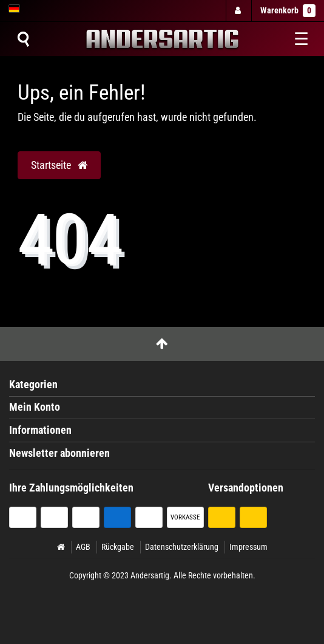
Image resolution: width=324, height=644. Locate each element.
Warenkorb (288, 11)
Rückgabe (118, 547)
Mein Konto (35, 407)
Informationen (40, 430)
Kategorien (33, 385)
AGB (83, 547)
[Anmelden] (238, 11)
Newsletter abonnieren (59, 453)
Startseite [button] (59, 165)
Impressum (248, 547)
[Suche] (23, 39)
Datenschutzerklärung (182, 547)
